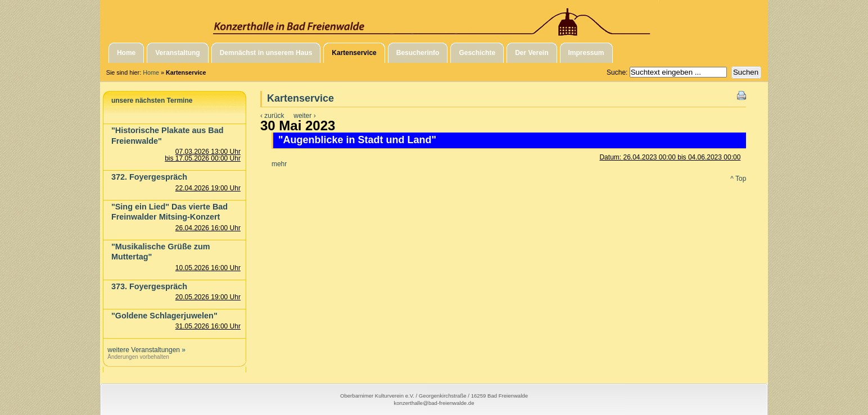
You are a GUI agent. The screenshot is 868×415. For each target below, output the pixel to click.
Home (151, 72)
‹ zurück (272, 116)
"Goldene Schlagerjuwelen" (164, 316)
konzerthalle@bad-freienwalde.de (434, 403)
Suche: (618, 72)
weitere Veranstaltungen (144, 350)
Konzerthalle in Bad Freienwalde (434, 19)
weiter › (304, 116)
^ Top (738, 179)
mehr (279, 164)
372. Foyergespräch (149, 177)
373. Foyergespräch (149, 286)
